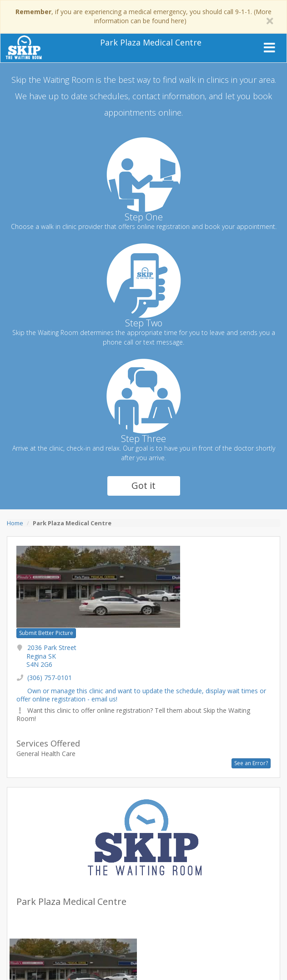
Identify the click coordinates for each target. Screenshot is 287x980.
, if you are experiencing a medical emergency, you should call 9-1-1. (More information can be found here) (143, 16)
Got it (143, 485)
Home (15, 523)
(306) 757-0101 (50, 678)
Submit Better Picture (46, 633)
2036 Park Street (51, 656)
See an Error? (251, 763)
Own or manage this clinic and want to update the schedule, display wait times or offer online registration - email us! (141, 695)
